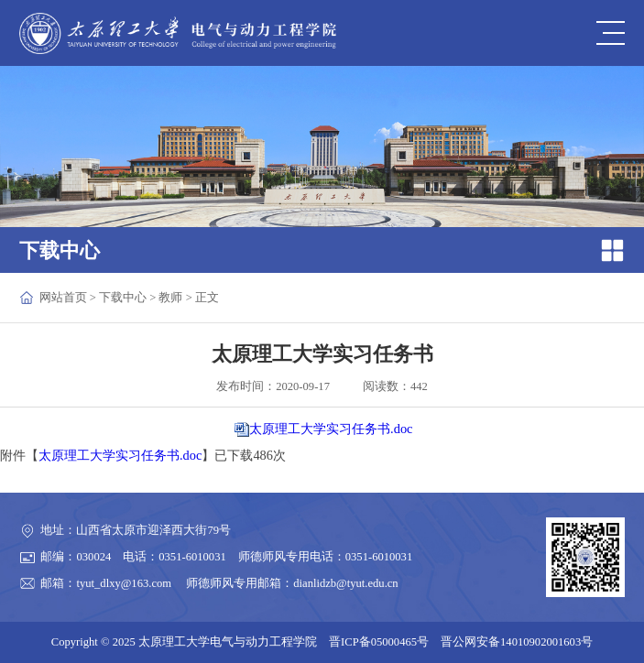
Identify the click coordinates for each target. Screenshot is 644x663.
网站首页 (63, 298)
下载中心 (123, 298)
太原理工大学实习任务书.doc (331, 429)
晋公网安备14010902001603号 (517, 642)
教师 (170, 298)
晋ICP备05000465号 (379, 642)
